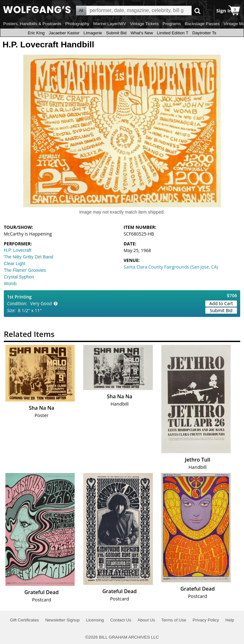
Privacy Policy (206, 620)
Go (197, 11)
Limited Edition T (173, 33)
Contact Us (121, 620)
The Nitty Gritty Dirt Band (29, 257)
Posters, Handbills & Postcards (32, 24)
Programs (172, 24)
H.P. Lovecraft (18, 250)
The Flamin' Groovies (25, 270)
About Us (146, 620)
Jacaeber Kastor (64, 33)
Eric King (36, 33)
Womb (10, 284)
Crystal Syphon (19, 277)
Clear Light (15, 264)
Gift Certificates (24, 620)
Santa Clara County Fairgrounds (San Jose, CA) (171, 267)
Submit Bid (116, 33)
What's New (142, 33)
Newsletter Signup (62, 620)
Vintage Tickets (144, 24)
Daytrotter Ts (204, 33)
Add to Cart (221, 303)
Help (230, 620)
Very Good (41, 303)
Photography (77, 24)
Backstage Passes (202, 24)
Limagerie (93, 33)
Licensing (95, 620)
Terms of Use (174, 620)
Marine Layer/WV (109, 24)
